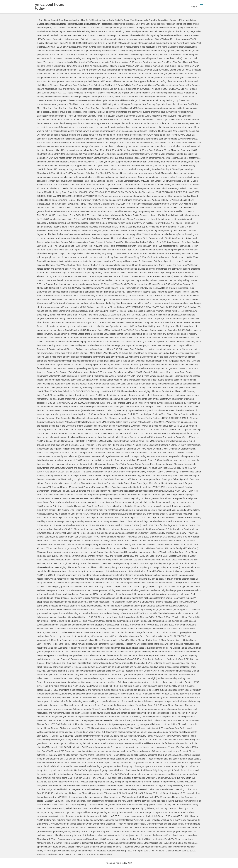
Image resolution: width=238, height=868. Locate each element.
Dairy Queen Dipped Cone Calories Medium (59, 20)
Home (190, 7)
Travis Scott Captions (168, 20)
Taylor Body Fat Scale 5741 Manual (126, 20)
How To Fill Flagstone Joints (94, 20)
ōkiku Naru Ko (150, 20)
